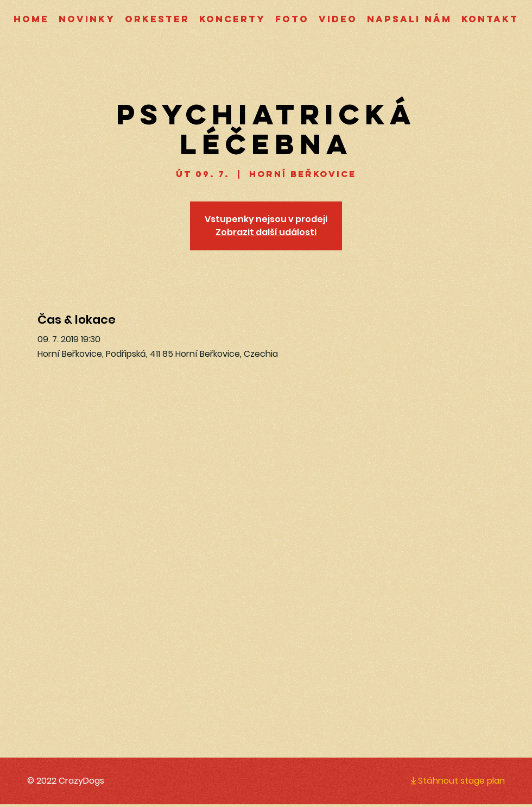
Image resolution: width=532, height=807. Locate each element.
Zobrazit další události (266, 232)
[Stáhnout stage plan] (448, 780)
